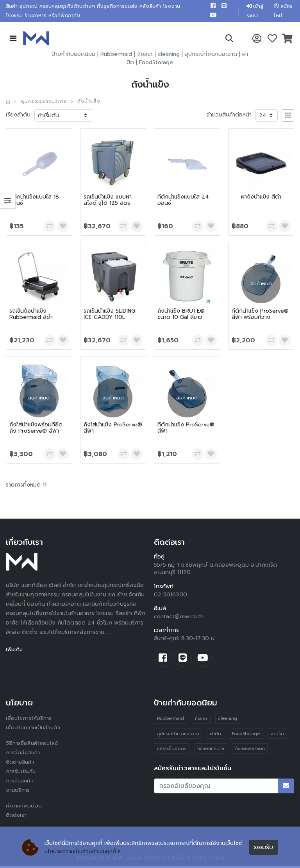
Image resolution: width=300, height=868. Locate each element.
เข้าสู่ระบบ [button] (253, 12)
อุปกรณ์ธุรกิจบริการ (45, 103)
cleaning (169, 56)
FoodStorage (156, 64)
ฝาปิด (216, 736)
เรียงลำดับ (18, 116)
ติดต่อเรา (17, 817)
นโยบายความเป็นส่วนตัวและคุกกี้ (85, 851)
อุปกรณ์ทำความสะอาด (211, 56)
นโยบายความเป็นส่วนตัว (34, 730)
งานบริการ (18, 792)
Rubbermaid (116, 56)
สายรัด (278, 736)
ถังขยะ (145, 56)
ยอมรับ (263, 847)
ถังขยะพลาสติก (250, 751)
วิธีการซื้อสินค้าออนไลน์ (33, 745)
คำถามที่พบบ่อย (25, 808)
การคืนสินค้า (20, 783)
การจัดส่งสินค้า (24, 755)
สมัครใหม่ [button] (283, 12)
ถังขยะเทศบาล (211, 751)
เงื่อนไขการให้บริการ (29, 720)
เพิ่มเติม (15, 651)
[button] (229, 41)
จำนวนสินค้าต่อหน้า (229, 116)
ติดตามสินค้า (21, 764)
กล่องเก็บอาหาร (172, 751)
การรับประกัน (21, 774)
